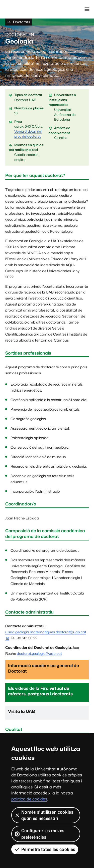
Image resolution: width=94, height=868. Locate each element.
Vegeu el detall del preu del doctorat (28, 134)
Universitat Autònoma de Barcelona (26, 9)
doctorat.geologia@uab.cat (39, 653)
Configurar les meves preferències (39, 834)
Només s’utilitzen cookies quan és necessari (44, 815)
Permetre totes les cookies (45, 849)
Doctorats (19, 22)
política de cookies (29, 799)
